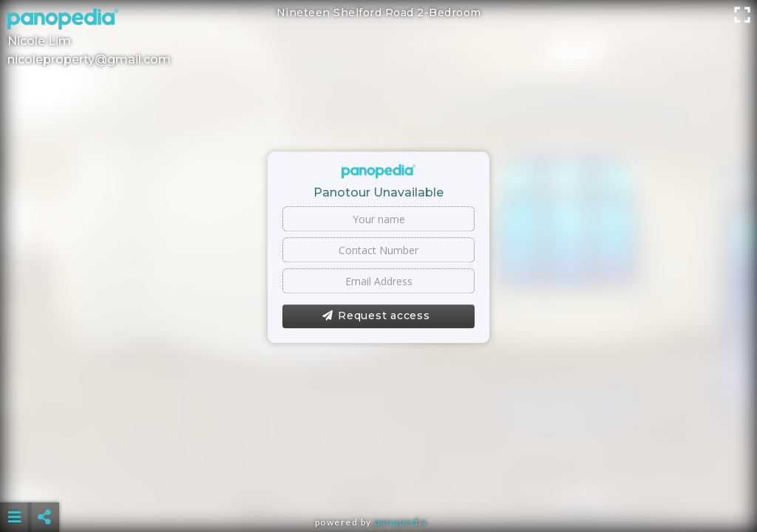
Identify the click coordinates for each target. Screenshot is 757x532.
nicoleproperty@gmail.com (89, 59)
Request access (376, 316)
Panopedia (401, 522)
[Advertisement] (379, 480)
